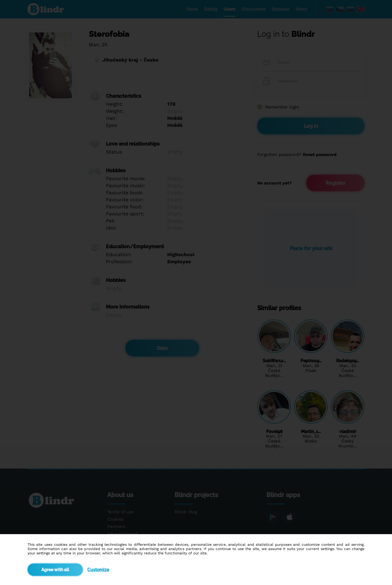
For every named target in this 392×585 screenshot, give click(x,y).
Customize (98, 570)
